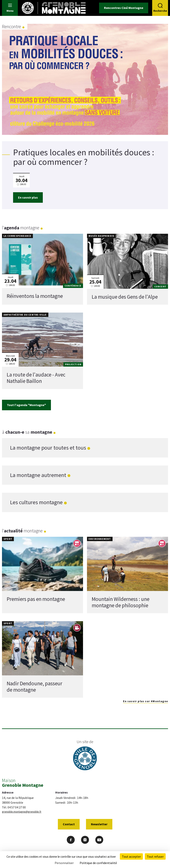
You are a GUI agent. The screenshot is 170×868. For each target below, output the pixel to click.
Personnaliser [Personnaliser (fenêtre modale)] (64, 863)
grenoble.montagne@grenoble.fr (22, 812)
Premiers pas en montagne (36, 599)
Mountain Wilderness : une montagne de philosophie (121, 602)
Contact (69, 824)
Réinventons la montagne (35, 296)
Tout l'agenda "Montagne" (26, 405)
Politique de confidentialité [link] (98, 863)
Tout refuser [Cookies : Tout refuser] (155, 856)
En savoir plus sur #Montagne (146, 701)
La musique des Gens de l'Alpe (125, 297)
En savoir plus (28, 197)
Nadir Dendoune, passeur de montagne (34, 686)
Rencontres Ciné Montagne (124, 8)
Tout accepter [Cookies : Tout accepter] (131, 856)
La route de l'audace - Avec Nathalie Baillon (36, 378)
